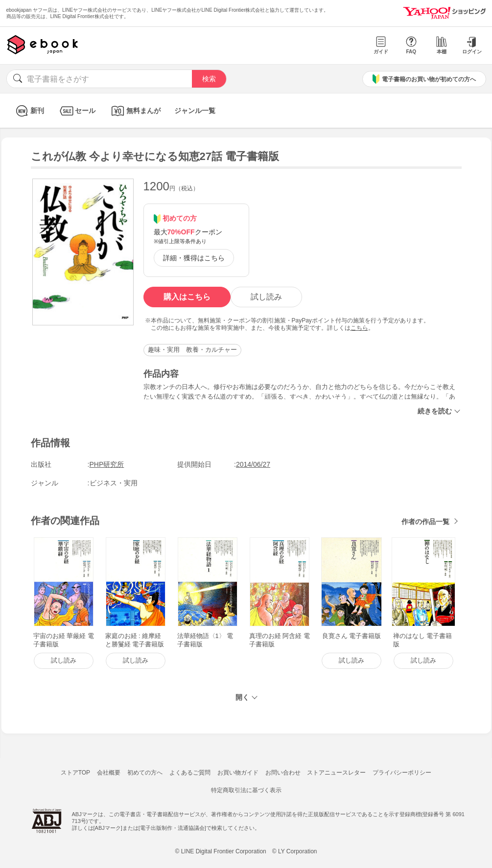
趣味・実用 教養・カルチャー (192, 350)
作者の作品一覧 (425, 522)
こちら (359, 328)
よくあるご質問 (190, 773)
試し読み (266, 297)
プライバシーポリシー (402, 773)
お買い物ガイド (238, 773)
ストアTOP (75, 773)
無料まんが (135, 111)
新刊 (29, 111)
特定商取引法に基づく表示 (246, 790)
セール (77, 111)
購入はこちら (187, 297)
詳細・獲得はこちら (194, 258)
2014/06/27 (253, 464)
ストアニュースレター (336, 773)
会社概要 (109, 773)
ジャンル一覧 (195, 111)
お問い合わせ (283, 773)
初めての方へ (145, 773)
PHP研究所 (107, 464)
